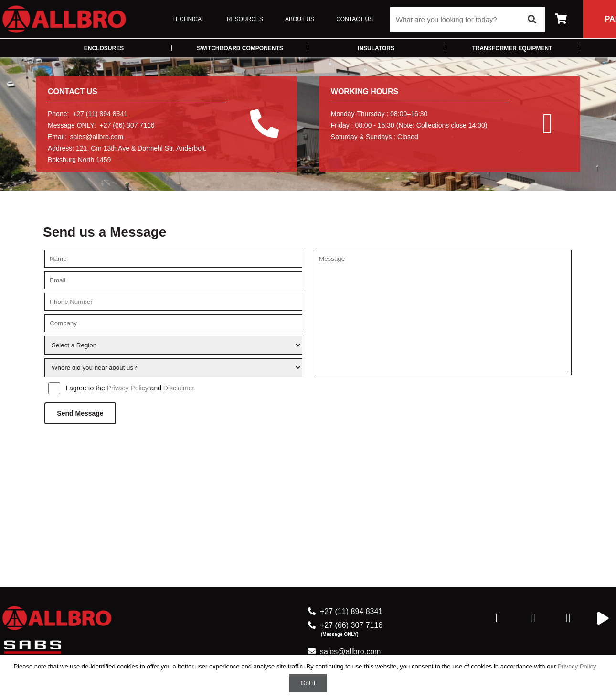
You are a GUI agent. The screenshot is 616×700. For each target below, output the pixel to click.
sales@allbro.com (97, 137)
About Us (300, 19)
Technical (189, 19)
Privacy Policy (128, 388)
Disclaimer (179, 388)
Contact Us (355, 19)
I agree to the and (130, 388)
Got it (308, 683)
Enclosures (104, 48)
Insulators (376, 48)
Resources (245, 19)
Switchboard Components (240, 48)
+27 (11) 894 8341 (351, 611)
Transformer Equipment (512, 48)
